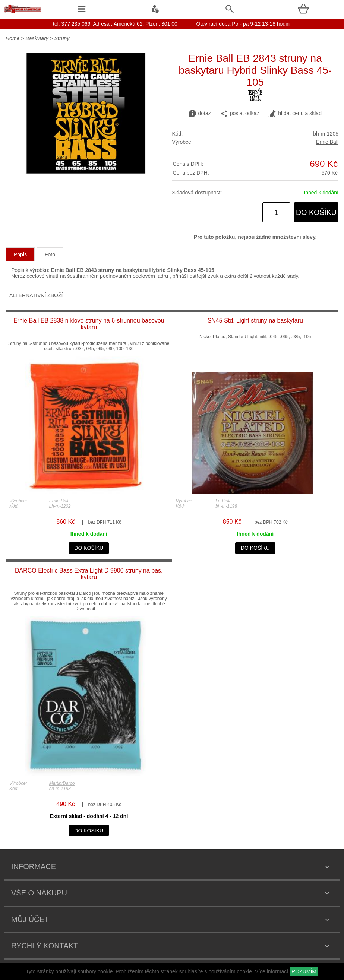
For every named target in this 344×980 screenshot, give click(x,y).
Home (12, 38)
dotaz (200, 114)
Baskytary (37, 38)
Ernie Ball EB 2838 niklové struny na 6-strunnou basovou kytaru (89, 324)
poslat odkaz (240, 114)
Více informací (272, 971)
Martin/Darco (62, 783)
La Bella (223, 501)
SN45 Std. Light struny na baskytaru (255, 321)
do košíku (316, 212)
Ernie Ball (327, 142)
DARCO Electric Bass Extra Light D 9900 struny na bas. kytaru (89, 574)
